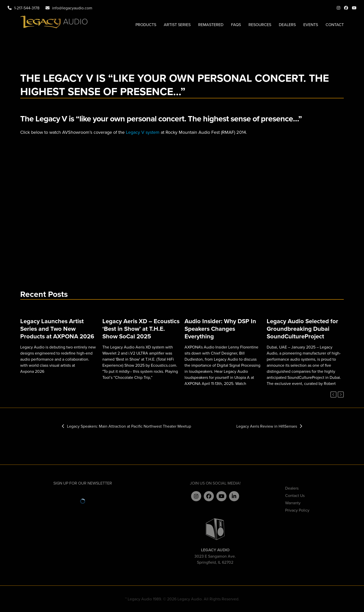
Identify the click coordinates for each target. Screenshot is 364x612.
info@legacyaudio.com (72, 8)
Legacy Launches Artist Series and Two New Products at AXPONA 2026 (57, 329)
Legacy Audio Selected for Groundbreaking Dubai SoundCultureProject (302, 329)
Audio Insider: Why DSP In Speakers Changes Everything (220, 329)
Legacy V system (143, 132)
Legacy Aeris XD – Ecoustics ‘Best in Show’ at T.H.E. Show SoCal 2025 (141, 329)
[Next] (341, 395)
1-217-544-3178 (27, 8)
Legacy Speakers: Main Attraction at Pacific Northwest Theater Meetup (127, 426)
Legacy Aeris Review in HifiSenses (269, 426)
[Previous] (333, 395)
